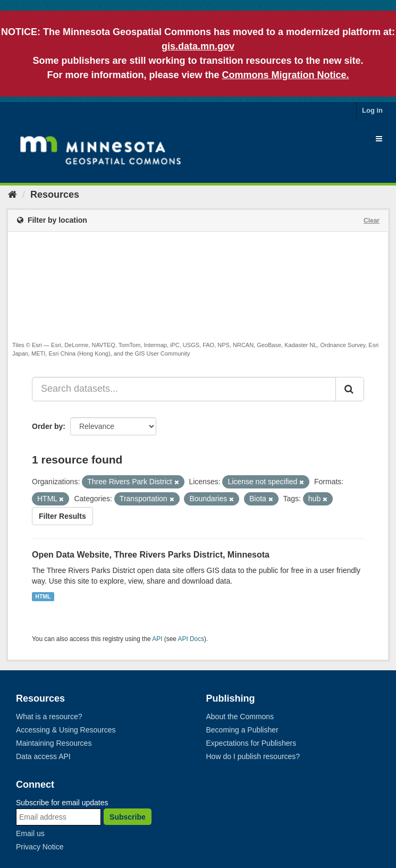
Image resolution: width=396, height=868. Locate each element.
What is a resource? (49, 717)
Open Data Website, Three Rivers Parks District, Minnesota (151, 555)
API (157, 639)
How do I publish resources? (253, 756)
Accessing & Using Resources (66, 730)
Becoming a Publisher (242, 730)
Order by (47, 426)
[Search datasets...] (184, 389)
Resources (55, 195)
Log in (372, 110)
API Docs (191, 639)
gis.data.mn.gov (198, 46)
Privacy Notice (40, 847)
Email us (30, 833)
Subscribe (128, 817)
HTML (43, 596)
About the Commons (240, 717)
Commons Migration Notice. (286, 75)
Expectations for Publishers (251, 743)
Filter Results (62, 516)
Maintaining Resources (54, 743)
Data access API (43, 756)
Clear (372, 221)
